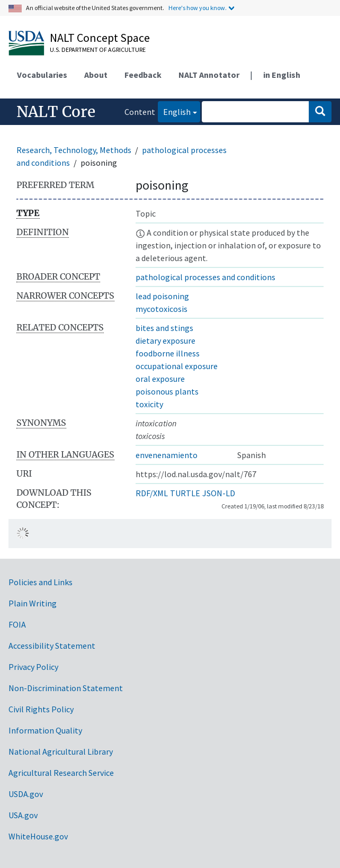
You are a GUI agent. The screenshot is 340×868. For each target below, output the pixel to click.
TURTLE (185, 493)
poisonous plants (167, 391)
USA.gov (23, 815)
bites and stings (164, 328)
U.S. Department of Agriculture (98, 50)
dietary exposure (165, 341)
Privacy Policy (33, 667)
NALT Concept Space (100, 38)
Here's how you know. (198, 8)
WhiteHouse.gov (38, 836)
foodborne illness (168, 353)
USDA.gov (26, 794)
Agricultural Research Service (61, 773)
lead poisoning (162, 296)
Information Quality (45, 730)
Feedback (143, 75)
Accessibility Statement (52, 646)
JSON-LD (219, 493)
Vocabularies (42, 75)
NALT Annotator (209, 75)
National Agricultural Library (61, 751)
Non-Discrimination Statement (66, 688)
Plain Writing (33, 603)
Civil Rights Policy (41, 709)
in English (282, 75)
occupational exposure (177, 366)
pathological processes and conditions (205, 277)
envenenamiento (167, 455)
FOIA (17, 624)
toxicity (149, 404)
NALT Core (56, 112)
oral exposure (160, 379)
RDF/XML (152, 493)
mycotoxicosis (162, 309)
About (96, 75)
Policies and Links (41, 582)
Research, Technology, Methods (74, 150)
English (174, 111)
